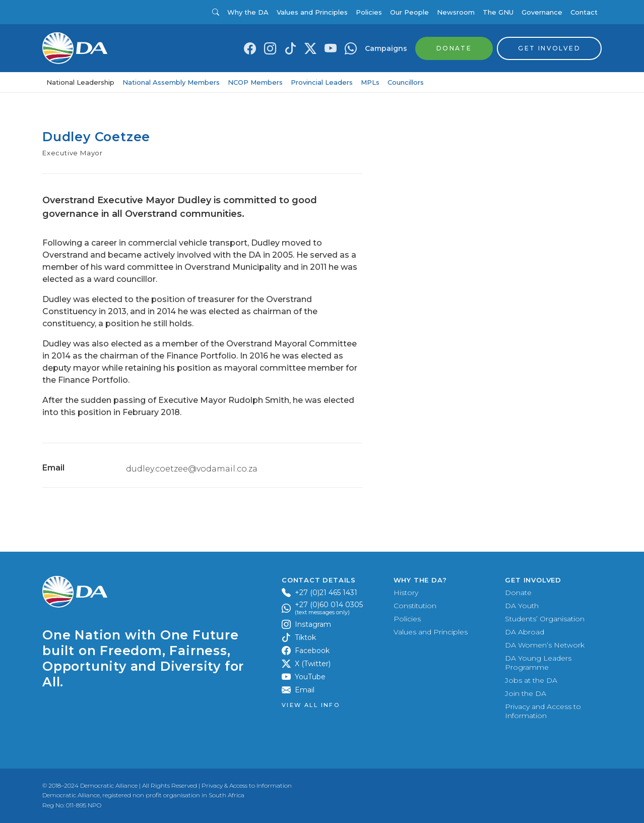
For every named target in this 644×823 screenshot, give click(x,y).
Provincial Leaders (322, 82)
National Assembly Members (171, 82)
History (406, 593)
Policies (369, 12)
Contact (584, 12)
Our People (409, 12)
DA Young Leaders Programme (538, 663)
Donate (518, 593)
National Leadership (80, 82)
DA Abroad (525, 632)
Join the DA (526, 693)
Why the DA (248, 12)
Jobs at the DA (531, 680)
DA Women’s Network (545, 645)
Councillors (406, 82)
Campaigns (386, 48)
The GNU (498, 12)
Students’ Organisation (545, 619)
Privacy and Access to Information (543, 711)
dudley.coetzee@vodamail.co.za (192, 469)
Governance (542, 12)
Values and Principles (312, 12)
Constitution (415, 606)
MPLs (370, 82)
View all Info (311, 705)
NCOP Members (255, 82)
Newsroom (456, 12)
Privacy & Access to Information (247, 785)
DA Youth (522, 606)
